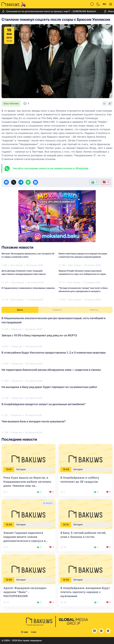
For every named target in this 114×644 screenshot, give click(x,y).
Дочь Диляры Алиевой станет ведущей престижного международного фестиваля (24, 272)
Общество (17, 329)
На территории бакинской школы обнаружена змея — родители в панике (51, 370)
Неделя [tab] (57, 310)
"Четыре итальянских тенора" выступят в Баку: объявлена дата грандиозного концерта (83, 290)
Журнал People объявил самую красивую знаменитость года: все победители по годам (82, 272)
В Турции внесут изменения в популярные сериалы (28, 288)
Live (34, 632)
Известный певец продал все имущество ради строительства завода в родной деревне (83, 255)
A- (105, 104)
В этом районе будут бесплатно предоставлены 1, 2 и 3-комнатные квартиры (54, 353)
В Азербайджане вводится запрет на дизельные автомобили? (44, 404)
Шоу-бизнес (11, 103)
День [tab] (20, 310)
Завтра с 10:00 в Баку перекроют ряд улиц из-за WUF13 (39, 335)
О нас (25, 632)
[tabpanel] (57, 375)
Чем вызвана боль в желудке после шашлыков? (34, 421)
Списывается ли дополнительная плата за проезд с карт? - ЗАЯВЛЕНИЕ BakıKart (49, 11)
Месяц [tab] (94, 310)
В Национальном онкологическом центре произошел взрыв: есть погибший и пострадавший (54, 320)
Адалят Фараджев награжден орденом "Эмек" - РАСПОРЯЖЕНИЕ (25, 592)
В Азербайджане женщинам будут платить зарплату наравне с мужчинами (85, 592)
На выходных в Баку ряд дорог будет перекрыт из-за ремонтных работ (49, 387)
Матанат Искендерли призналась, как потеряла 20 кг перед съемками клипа (28, 255)
